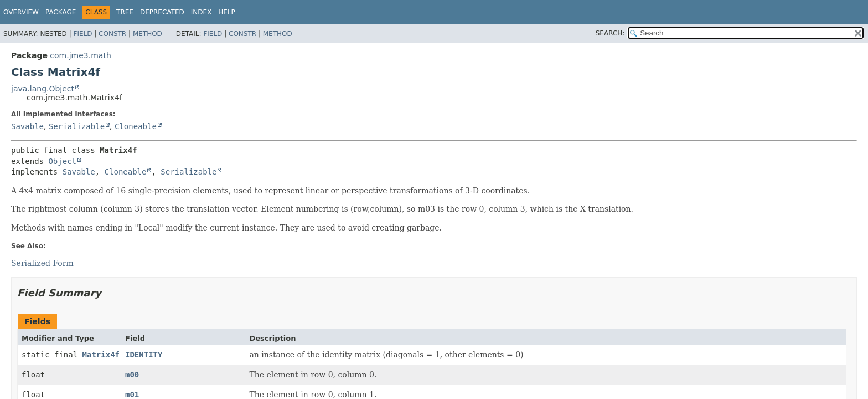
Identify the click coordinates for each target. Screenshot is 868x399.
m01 (132, 395)
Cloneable (136, 126)
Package (61, 12)
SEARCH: (610, 33)
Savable (27, 126)
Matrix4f (101, 355)
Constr (112, 34)
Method (148, 34)
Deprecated (162, 12)
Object (62, 161)
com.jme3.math (80, 55)
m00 (132, 375)
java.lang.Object (43, 89)
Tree (125, 12)
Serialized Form (42, 263)
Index (201, 12)
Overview (21, 12)
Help (227, 12)
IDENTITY (144, 355)
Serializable (77, 126)
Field (82, 34)
